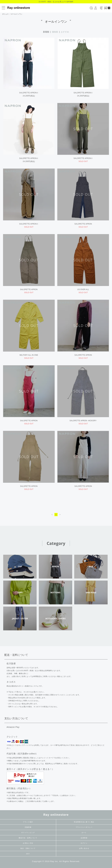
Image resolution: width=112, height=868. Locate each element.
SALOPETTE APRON (83, 224)
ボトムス (5, 14)
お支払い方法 (28, 843)
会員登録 (84, 838)
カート (84, 833)
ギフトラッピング (28, 833)
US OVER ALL (83, 289)
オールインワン (17, 14)
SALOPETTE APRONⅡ (29, 93)
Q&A (28, 854)
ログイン (84, 843)
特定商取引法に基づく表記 (84, 822)
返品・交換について (28, 848)
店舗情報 (28, 827)
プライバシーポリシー (84, 827)
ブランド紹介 (28, 822)
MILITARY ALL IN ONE (29, 355)
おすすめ (65, 32)
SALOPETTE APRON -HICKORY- (83, 421)
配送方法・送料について (28, 838)
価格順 (55, 32)
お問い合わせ (84, 848)
